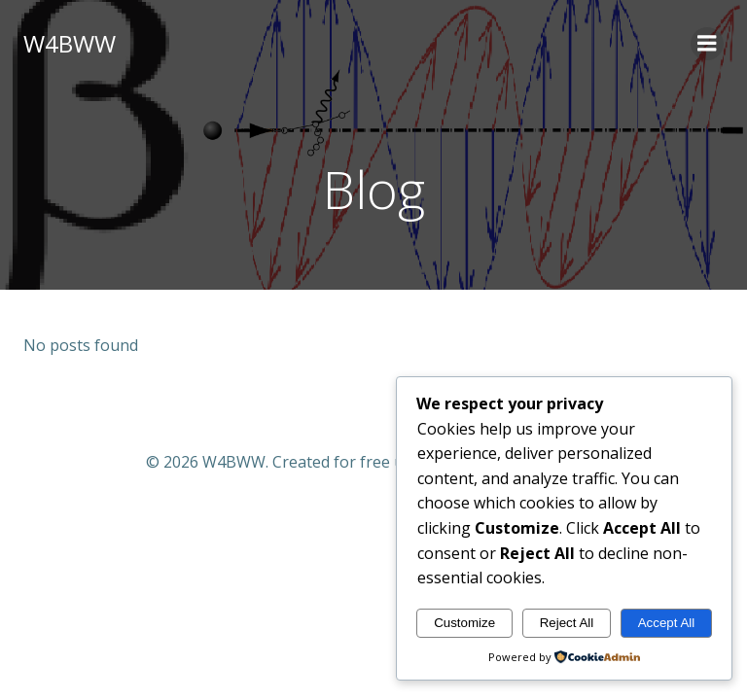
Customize (464, 623)
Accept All (667, 623)
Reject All (567, 623)
